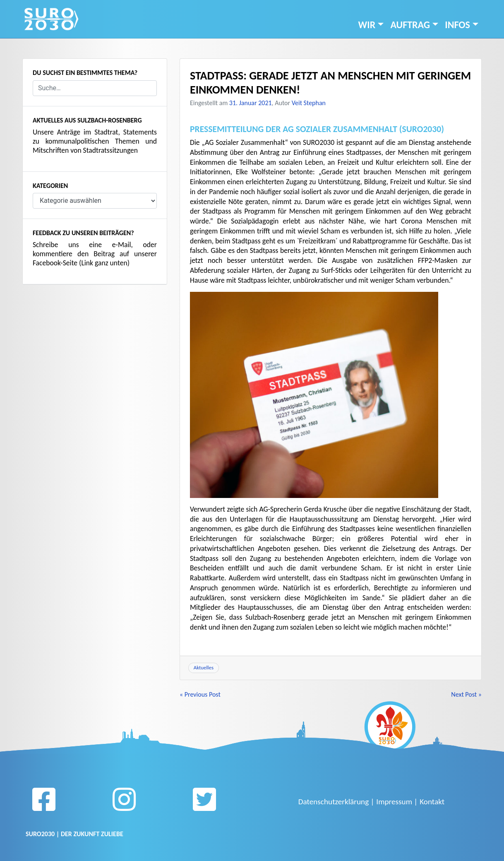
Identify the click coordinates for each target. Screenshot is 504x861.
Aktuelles (204, 667)
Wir (367, 25)
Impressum (394, 802)
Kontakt (432, 802)
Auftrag (410, 25)
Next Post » (466, 694)
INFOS (457, 25)
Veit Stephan (309, 103)
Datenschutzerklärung (334, 802)
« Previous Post (200, 694)
